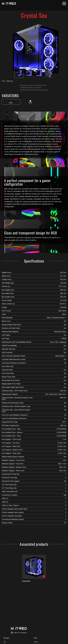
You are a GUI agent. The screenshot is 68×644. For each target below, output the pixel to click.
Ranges (36, 642)
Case (5, 642)
